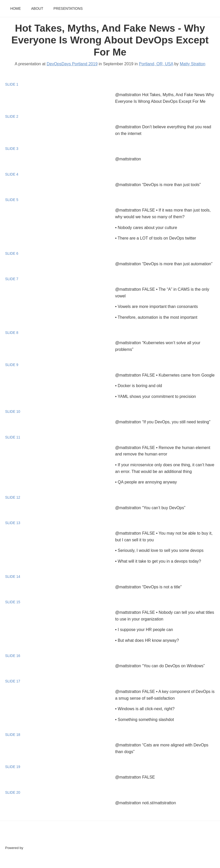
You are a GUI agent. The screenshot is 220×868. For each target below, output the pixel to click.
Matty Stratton (193, 64)
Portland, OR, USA (156, 64)
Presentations (68, 9)
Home (16, 9)
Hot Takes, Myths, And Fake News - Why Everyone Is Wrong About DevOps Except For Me (110, 40)
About (37, 9)
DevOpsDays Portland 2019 (72, 64)
